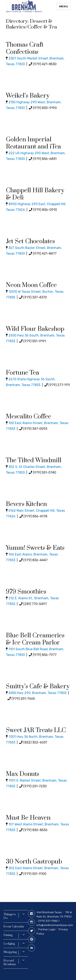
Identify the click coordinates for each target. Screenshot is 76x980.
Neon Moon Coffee (31, 285)
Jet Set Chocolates (30, 241)
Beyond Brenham (10, 962)
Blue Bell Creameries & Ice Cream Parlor (35, 639)
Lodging (9, 944)
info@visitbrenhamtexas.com (55, 925)
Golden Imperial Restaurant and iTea (33, 143)
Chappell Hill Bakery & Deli (35, 194)
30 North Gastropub (34, 862)
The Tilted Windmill (34, 460)
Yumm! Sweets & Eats (35, 548)
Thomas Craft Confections (25, 48)
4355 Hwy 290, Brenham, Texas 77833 (37, 693)
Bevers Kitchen (26, 504)
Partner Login (47, 929)
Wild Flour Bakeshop (35, 329)
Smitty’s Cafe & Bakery (38, 686)
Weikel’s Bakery (28, 96)
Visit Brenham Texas (49, 912)
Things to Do (10, 916)
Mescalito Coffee (28, 417)
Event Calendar (14, 927)
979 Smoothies (26, 592)
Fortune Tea (22, 373)
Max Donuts (22, 774)
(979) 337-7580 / (49, 921)
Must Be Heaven (28, 818)
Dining (8, 935)
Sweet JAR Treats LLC (36, 730)
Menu (63, 6)
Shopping (10, 952)
